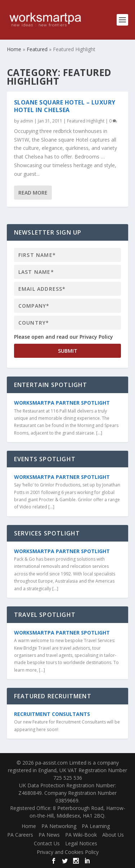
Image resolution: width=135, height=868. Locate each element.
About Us (113, 835)
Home (29, 826)
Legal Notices (81, 843)
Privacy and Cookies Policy (68, 852)
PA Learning (96, 826)
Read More (33, 192)
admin (27, 121)
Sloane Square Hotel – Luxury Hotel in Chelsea (65, 106)
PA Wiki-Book (81, 835)
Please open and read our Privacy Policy (64, 337)
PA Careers (20, 835)
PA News (49, 835)
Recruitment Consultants (52, 714)
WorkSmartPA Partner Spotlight (62, 403)
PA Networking (59, 826)
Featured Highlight (86, 121)
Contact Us (47, 843)
